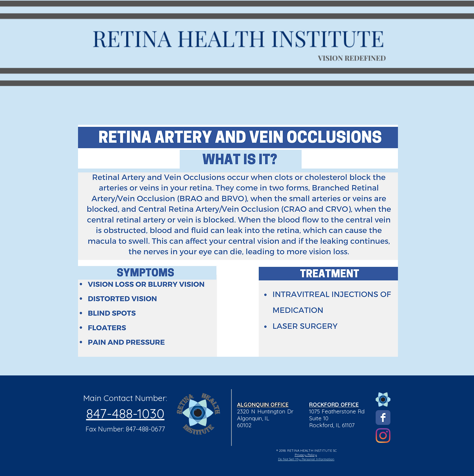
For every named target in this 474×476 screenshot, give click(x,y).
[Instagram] (383, 436)
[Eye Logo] (383, 400)
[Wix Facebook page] (383, 418)
